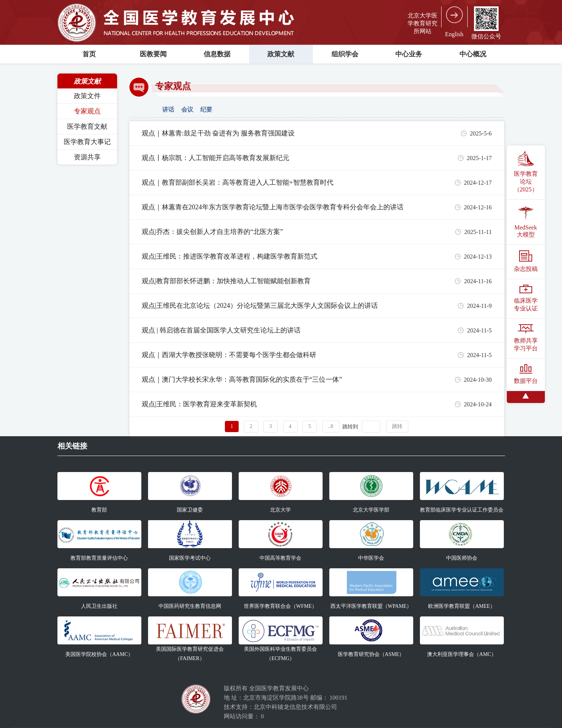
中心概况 (473, 54)
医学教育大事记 (87, 142)
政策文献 (281, 54)
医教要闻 (153, 54)
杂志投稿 (526, 261)
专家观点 (87, 111)
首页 (89, 54)
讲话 (168, 110)
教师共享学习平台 (526, 338)
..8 (331, 426)
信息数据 (217, 54)
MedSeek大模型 (525, 221)
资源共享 (87, 157)
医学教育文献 (87, 126)
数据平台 (526, 374)
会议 (187, 110)
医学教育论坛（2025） (526, 172)
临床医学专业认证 (526, 298)
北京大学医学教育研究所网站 (423, 23)
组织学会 (345, 54)
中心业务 (409, 54)
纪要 (206, 110)
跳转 (397, 426)
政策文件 (87, 96)
